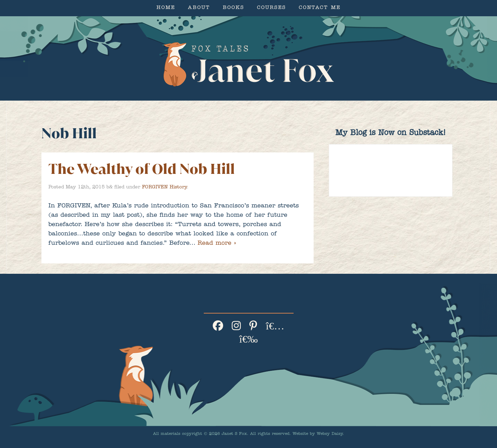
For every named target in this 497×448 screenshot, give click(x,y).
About (199, 8)
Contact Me (320, 8)
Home (166, 8)
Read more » (217, 244)
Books (233, 8)
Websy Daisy (330, 434)
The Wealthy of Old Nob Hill (142, 169)
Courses (271, 8)
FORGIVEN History (164, 187)
